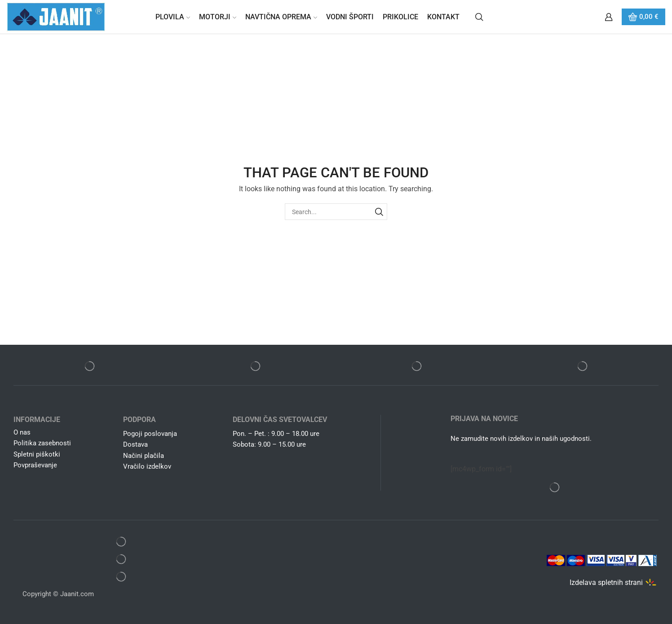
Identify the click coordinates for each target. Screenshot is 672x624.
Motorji (218, 17)
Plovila (173, 17)
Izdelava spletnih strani (606, 582)
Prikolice (400, 17)
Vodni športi (350, 17)
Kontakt (443, 17)
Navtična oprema (281, 17)
